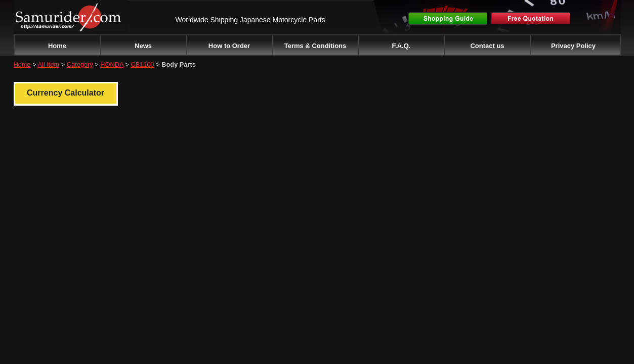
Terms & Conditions (315, 46)
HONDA (112, 64)
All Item (49, 64)
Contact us (487, 46)
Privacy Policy (573, 46)
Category (80, 64)
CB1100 (142, 64)
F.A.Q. (401, 46)
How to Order (229, 46)
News (143, 46)
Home (57, 46)
